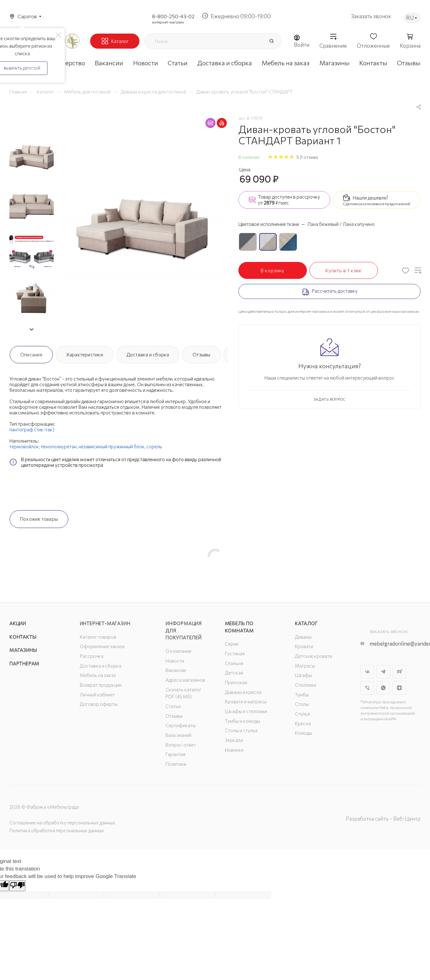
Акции (18, 623)
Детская (234, 673)
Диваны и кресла (243, 692)
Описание (31, 354)
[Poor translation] (17, 886)
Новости (175, 661)
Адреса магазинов (185, 680)
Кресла (303, 723)
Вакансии (176, 670)
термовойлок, (25, 446)
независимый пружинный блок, (112, 446)
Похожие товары (39, 519)
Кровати (304, 646)
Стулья (302, 714)
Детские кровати (313, 656)
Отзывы (201, 354)
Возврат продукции (101, 685)
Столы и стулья (241, 730)
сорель (154, 446)
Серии (232, 644)
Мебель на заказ (98, 675)
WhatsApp (383, 688)
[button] (31, 329)
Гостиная (235, 653)
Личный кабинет (97, 695)
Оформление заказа (102, 646)
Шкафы (303, 675)
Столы (302, 704)
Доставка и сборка (148, 354)
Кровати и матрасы (246, 701)
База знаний (178, 735)
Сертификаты (181, 725)
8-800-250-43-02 (173, 16)
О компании (178, 651)
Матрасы (305, 666)
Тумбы (302, 695)
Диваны (303, 637)
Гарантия (175, 754)
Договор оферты (99, 704)
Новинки (234, 750)
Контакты (23, 637)
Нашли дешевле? (370, 198)
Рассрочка (92, 656)
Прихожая (236, 682)
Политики (176, 764)
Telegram (383, 672)
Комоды (304, 733)
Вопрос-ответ (181, 745)
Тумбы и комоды (242, 721)
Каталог (306, 623)
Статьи (173, 706)
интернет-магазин (168, 22)
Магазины (23, 650)
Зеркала (234, 740)
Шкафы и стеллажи (246, 711)
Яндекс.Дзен (399, 688)
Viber (367, 688)
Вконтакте (367, 672)
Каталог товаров (98, 637)
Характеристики (85, 354)
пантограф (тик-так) (32, 429)
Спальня (234, 663)
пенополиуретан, (59, 446)
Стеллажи (306, 685)
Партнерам (24, 663)
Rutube (399, 672)
